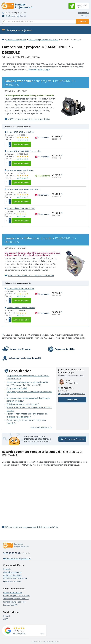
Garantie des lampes (12, 572)
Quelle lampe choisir (12, 581)
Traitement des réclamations (16, 599)
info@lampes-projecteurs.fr (14, 16)
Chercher (82, 21)
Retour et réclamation (13, 592)
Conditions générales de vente (17, 595)
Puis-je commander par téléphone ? (23, 404)
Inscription (85, 15)
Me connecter (84, 13)
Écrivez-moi (72, 400)
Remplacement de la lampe (15, 578)
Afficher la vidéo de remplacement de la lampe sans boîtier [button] (30, 527)
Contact (7, 616)
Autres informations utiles (42, 427)
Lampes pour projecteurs (16, 40)
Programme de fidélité (17, 388)
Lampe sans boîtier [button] (19, 288)
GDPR (6, 619)
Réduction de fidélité (12, 575)
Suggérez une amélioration (72, 439)
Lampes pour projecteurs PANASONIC (43, 40)
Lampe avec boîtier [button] (19, 132)
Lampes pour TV (10, 605)
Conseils (7, 569)
